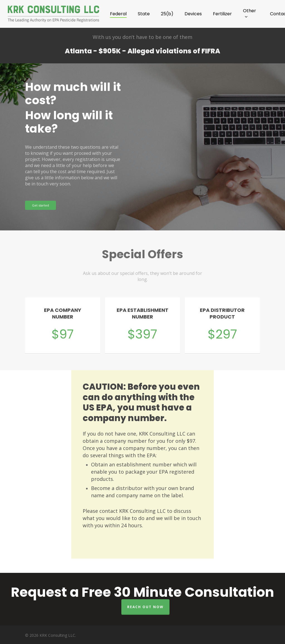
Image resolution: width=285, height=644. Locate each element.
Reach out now (145, 607)
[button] (40, 205)
